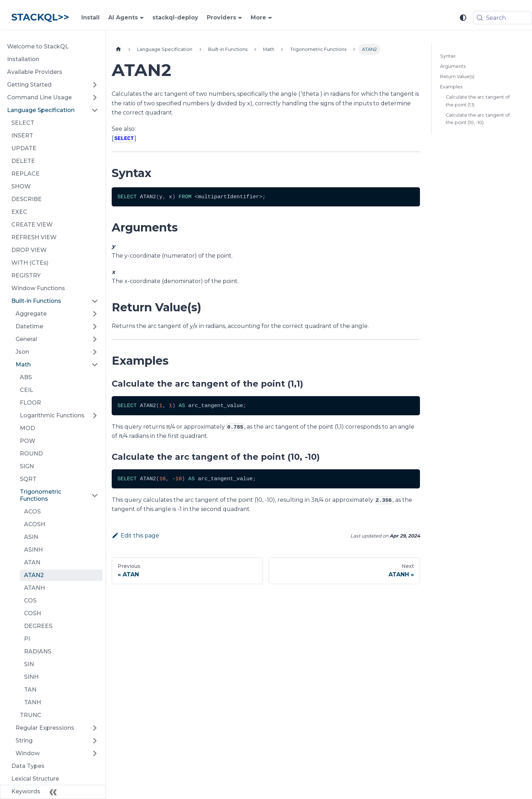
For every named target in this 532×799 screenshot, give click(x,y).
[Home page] (118, 49)
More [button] (258, 17)
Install (90, 17)
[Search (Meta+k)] (502, 18)
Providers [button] (221, 17)
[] (124, 138)
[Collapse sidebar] (53, 792)
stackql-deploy (175, 17)
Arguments (453, 66)
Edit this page (135, 536)
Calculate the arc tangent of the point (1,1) (478, 101)
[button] (53, 85)
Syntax (448, 56)
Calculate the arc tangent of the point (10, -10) (478, 119)
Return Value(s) (457, 77)
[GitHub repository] (428, 18)
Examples (451, 87)
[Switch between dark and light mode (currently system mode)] (463, 18)
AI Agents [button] (123, 17)
